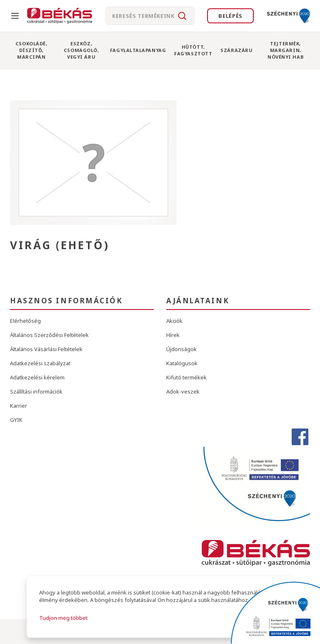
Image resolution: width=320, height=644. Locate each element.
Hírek (173, 335)
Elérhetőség (25, 321)
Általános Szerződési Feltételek (49, 335)
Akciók (174, 321)
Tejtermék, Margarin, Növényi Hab (285, 50)
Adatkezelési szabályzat (40, 363)
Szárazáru (236, 50)
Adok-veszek (183, 391)
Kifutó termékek (186, 377)
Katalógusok (182, 363)
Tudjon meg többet (63, 618)
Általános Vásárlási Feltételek (46, 349)
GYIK (16, 420)
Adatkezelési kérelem (37, 377)
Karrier (19, 406)
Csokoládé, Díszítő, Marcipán (31, 50)
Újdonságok (181, 349)
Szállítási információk (36, 391)
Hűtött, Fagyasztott (193, 50)
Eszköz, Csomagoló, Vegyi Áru (81, 50)
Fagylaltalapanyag (138, 50)
